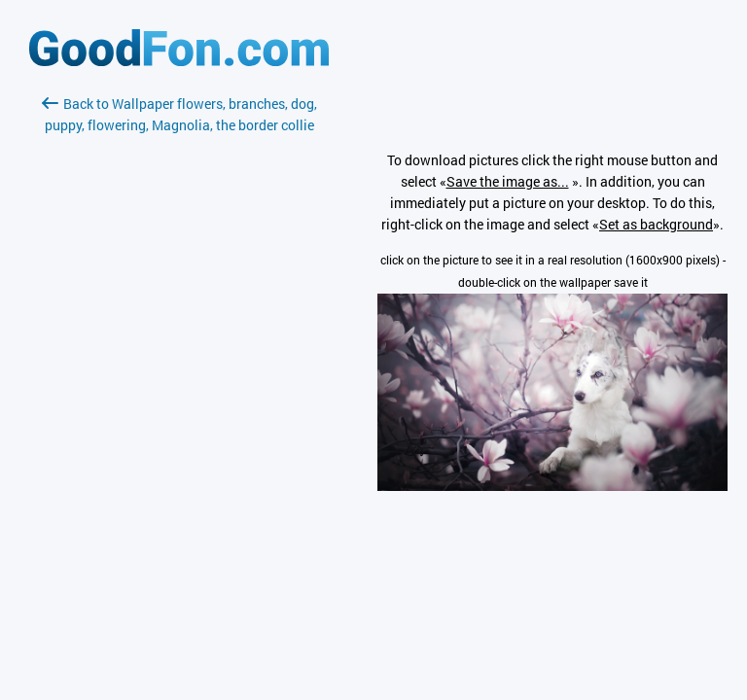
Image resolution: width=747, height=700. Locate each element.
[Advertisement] (179, 367)
